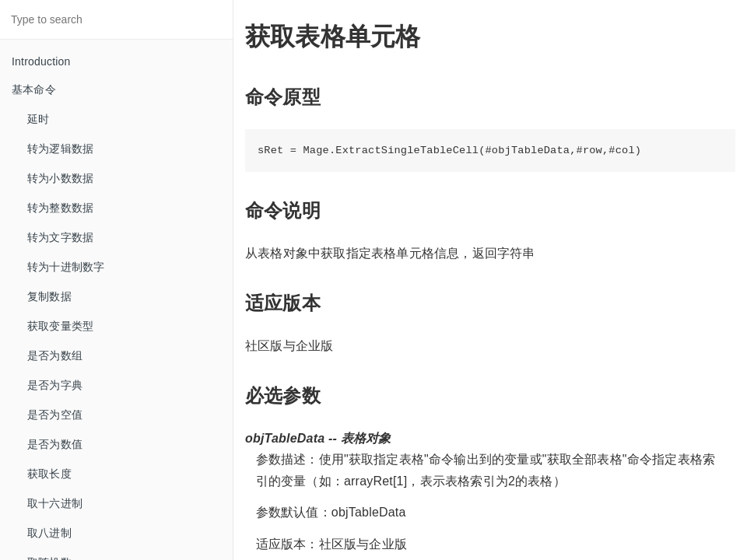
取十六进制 (55, 503)
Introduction (41, 61)
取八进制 (49, 533)
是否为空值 (55, 415)
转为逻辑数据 (60, 149)
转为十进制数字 (66, 267)
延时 (38, 119)
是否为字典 (55, 385)
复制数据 (49, 296)
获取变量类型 (60, 326)
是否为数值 (55, 444)
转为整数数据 (60, 208)
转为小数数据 (60, 178)
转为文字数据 (60, 237)
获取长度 (49, 474)
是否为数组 (55, 355)
